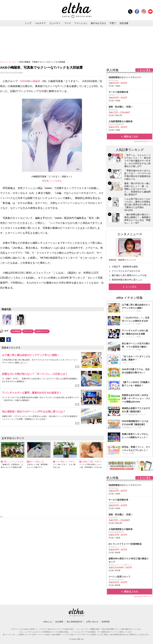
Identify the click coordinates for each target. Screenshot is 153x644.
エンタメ (13, 62)
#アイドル (28, 331)
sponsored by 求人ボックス (143, 141)
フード (68, 23)
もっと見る (131, 287)
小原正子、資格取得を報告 (125, 267)
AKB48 (24, 81)
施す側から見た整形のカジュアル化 (129, 275)
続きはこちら (131, 136)
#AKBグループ (42, 331)
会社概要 (59, 622)
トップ (28, 23)
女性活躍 (124, 23)
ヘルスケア (40, 23)
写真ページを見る (53, 181)
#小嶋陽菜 (16, 331)
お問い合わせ (92, 622)
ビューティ (55, 23)
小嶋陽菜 (35, 81)
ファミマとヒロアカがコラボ (126, 271)
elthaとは (48, 622)
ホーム (3, 62)
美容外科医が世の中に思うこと (127, 280)
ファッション (81, 23)
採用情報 (106, 622)
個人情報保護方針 (75, 622)
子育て (113, 23)
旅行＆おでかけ (98, 23)
